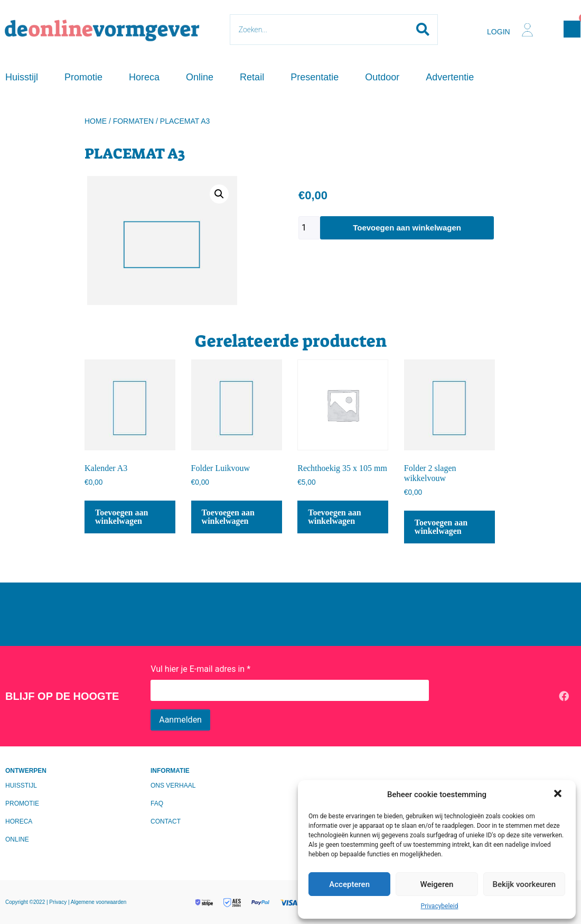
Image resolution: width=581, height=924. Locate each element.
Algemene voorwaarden (99, 902)
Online (200, 77)
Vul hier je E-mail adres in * (200, 669)
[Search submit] (423, 30)
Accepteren (349, 884)
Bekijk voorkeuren (524, 884)
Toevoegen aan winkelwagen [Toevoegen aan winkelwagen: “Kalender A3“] (121, 517)
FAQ (157, 803)
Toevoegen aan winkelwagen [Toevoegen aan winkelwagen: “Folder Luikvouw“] (228, 517)
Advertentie (450, 77)
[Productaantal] (309, 228)
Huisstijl (22, 77)
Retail (252, 77)
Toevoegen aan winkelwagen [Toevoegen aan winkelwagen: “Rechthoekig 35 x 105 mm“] (334, 517)
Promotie (83, 77)
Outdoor (382, 77)
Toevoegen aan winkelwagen (407, 228)
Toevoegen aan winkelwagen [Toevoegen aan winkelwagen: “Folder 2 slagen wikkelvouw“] (441, 527)
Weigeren (437, 884)
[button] (559, 794)
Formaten (134, 121)
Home (96, 121)
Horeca (144, 77)
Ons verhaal (173, 786)
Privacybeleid (440, 906)
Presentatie (315, 77)
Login (499, 32)
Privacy (59, 902)
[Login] (527, 30)
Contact (166, 821)
